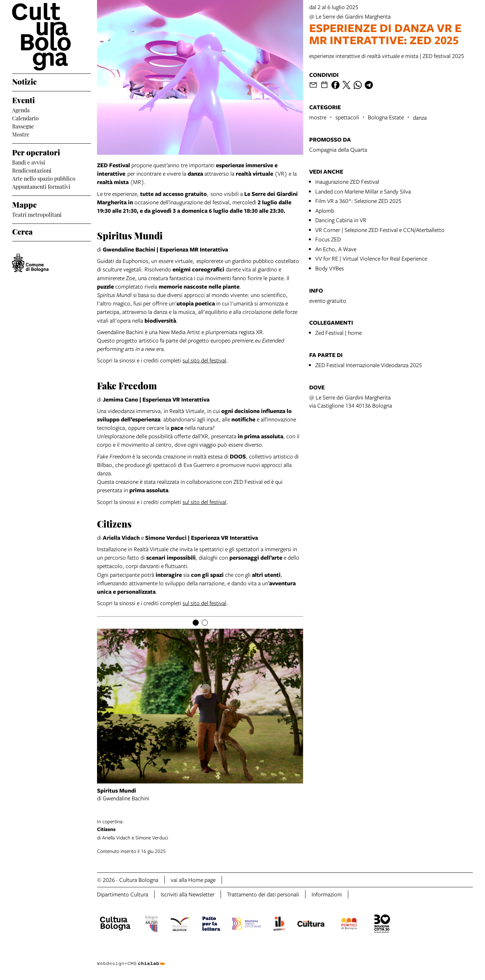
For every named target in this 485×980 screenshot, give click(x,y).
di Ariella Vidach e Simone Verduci (285, 829)
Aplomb (325, 211)
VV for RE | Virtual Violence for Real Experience (371, 258)
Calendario (25, 118)
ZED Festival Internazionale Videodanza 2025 (369, 365)
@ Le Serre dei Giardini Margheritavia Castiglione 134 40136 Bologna (351, 401)
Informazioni (327, 894)
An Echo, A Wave (336, 249)
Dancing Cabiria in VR (341, 220)
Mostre (21, 134)
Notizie (24, 81)
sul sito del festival (204, 360)
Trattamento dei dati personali (263, 894)
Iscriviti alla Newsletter (188, 894)
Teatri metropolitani (37, 214)
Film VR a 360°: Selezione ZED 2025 (358, 201)
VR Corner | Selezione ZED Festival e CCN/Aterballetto (380, 230)
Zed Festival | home (338, 333)
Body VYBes (330, 268)
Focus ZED (328, 239)
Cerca (22, 231)
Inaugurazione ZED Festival (347, 182)
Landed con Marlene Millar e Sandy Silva (363, 191)
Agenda (21, 110)
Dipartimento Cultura (123, 894)
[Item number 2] (205, 623)
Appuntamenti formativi (41, 186)
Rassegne (23, 126)
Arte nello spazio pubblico (44, 178)
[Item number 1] (196, 623)
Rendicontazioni (32, 170)
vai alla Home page (193, 880)
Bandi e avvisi (29, 162)
